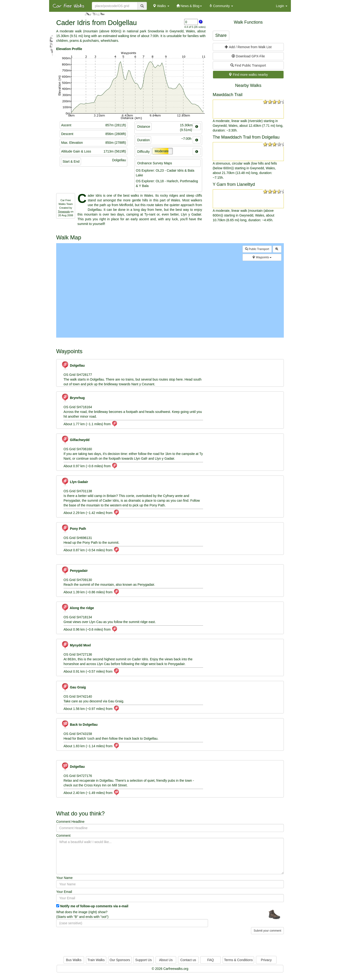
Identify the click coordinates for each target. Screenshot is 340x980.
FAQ (211, 960)
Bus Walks (74, 960)
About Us (166, 960)
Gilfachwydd (75, 440)
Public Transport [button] (257, 249)
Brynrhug (73, 398)
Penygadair (74, 571)
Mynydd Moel (76, 645)
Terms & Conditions (238, 960)
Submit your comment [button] (267, 931)
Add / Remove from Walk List (248, 47)
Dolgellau (73, 365)
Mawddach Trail (228, 95)
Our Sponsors (120, 960)
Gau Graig (74, 687)
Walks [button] (161, 6)
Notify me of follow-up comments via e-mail (94, 906)
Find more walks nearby (248, 75)
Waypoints (262, 257)
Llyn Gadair (75, 482)
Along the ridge (78, 608)
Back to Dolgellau (79, 725)
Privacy (266, 960)
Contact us (188, 960)
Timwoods (64, 212)
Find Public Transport (248, 65)
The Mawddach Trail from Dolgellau (246, 137)
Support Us (144, 960)
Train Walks (96, 960)
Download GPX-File (248, 56)
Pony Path (74, 529)
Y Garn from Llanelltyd (234, 184)
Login (282, 6)
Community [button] (221, 6)
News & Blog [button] (189, 6)
